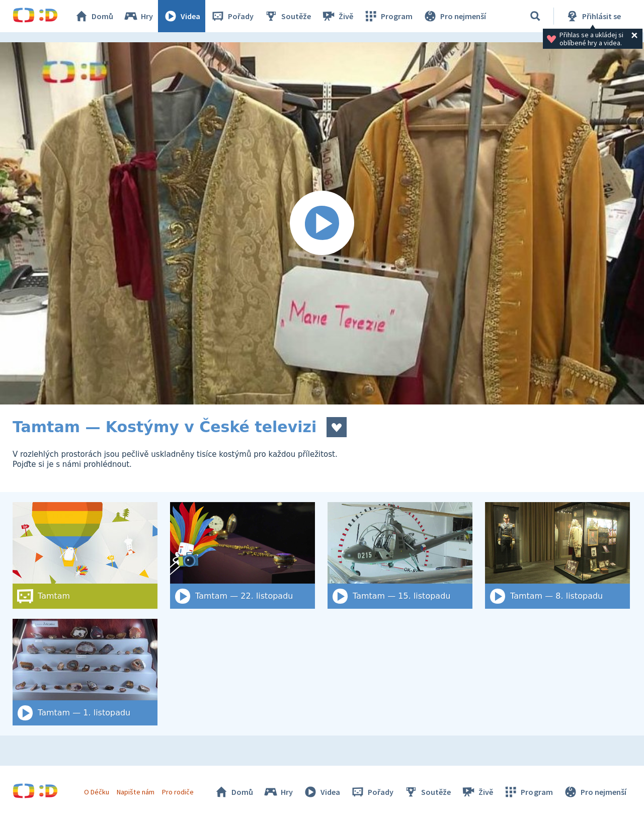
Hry (138, 16)
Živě (337, 16)
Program (388, 16)
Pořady (232, 16)
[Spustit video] (322, 223)
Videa (182, 16)
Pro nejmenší (454, 16)
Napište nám (135, 792)
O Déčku (97, 792)
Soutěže (287, 16)
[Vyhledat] (535, 16)
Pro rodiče (178, 792)
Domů (94, 16)
